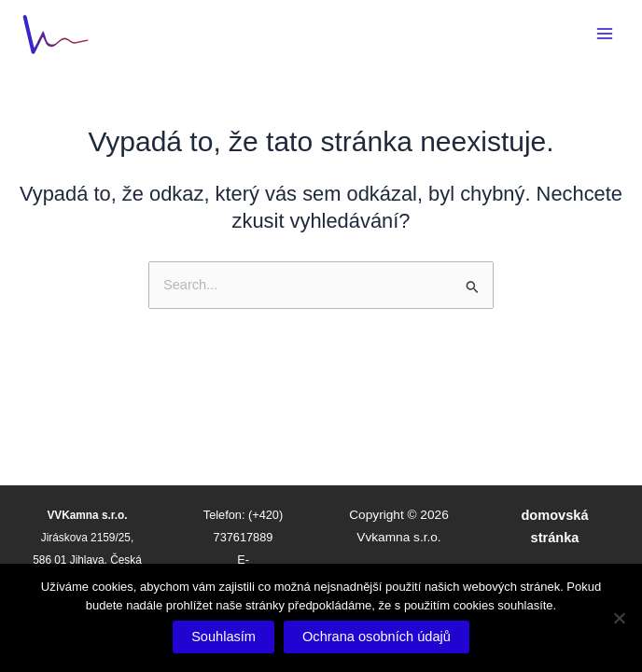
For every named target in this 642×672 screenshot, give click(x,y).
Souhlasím (223, 637)
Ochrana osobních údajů (377, 637)
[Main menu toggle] (605, 34)
